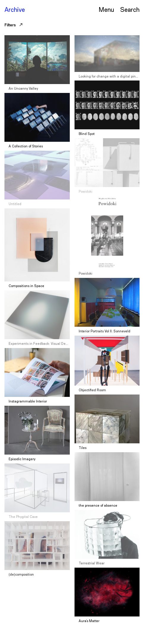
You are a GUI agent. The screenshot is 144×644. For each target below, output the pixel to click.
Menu (106, 9)
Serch (130, 9)
